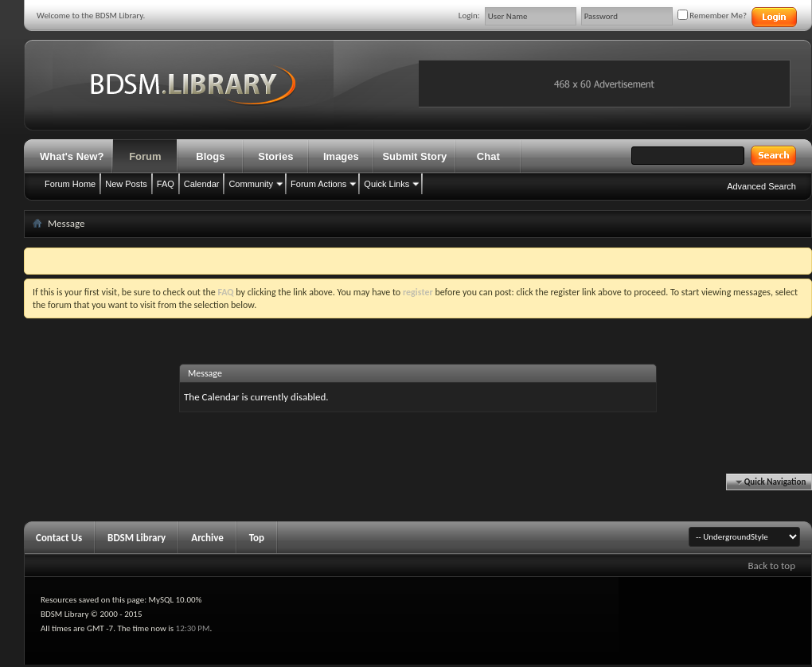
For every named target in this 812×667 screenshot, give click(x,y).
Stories (275, 156)
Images (341, 156)
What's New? (72, 156)
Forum (145, 156)
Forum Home (70, 184)
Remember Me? (712, 16)
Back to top (771, 566)
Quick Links (386, 184)
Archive (207, 538)
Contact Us (59, 538)
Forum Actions (318, 184)
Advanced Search (761, 186)
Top (257, 538)
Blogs (210, 156)
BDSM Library (137, 538)
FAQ (166, 184)
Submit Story (414, 156)
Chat (488, 156)
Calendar (202, 184)
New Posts (126, 184)
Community (251, 184)
